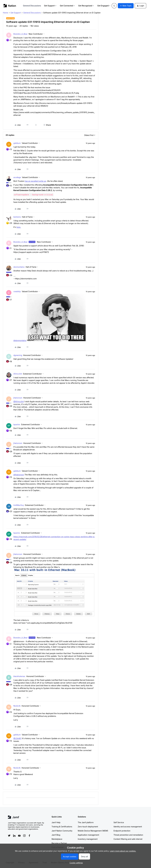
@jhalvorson (19, 475)
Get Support (50, 6)
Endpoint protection (122, 831)
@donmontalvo (20, 340)
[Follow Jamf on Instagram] (24, 836)
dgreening (18, 355)
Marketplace (57, 839)
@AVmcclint (19, 402)
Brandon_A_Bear (21, 34)
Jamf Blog (56, 835)
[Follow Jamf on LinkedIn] (14, 836)
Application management (88, 835)
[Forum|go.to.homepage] (10, 6)
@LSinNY (17, 738)
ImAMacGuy (19, 505)
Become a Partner (59, 843)
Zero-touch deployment (88, 827)
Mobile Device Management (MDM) (93, 831)
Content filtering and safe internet (128, 839)
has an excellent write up (35, 181)
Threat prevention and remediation (128, 835)
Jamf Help (56, 822)
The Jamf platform (86, 822)
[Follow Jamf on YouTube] (19, 836)
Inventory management (88, 839)
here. (19, 227)
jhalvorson (18, 398)
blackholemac (19, 676)
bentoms (17, 217)
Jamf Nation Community (62, 831)
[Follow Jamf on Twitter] (9, 836)
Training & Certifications (62, 827)
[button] (126, 6)
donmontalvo (19, 267)
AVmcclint (18, 374)
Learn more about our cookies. (123, 851)
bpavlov (17, 424)
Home (6, 13)
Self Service (119, 822)
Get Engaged (104, 6)
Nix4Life (17, 706)
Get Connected (68, 6)
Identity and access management (128, 827)
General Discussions (32, 6)
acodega (17, 177)
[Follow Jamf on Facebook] (29, 836)
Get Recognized (86, 6)
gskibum (17, 143)
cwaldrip (17, 291)
